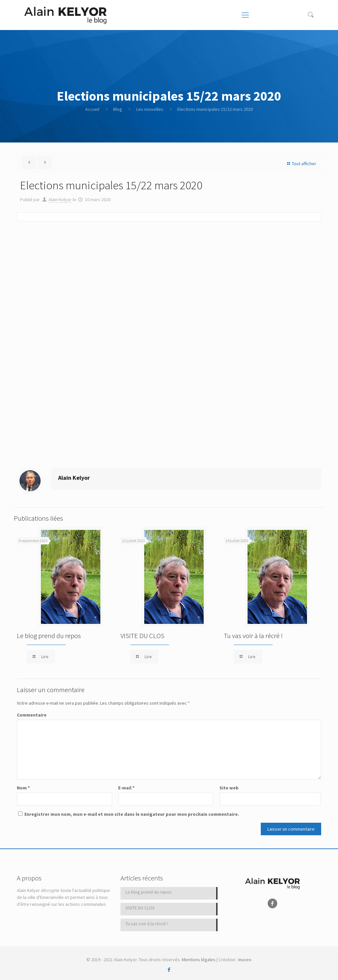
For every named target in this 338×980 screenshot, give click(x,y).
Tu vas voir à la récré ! (253, 636)
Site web (229, 788)
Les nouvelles (150, 109)
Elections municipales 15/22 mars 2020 (215, 109)
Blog (118, 109)
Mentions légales (199, 960)
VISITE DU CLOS (142, 636)
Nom (23, 788)
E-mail (126, 788)
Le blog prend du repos (49, 636)
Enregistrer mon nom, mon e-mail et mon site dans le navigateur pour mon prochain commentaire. (132, 814)
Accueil (92, 109)
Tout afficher (301, 164)
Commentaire (32, 715)
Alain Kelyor (60, 199)
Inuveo (245, 960)
